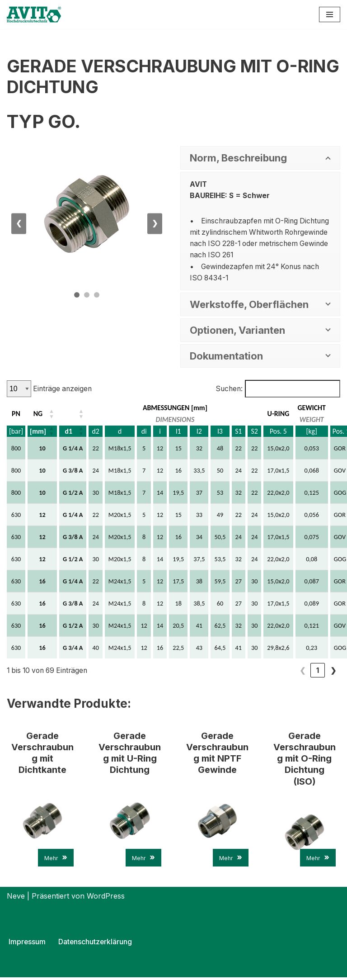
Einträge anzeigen (63, 390)
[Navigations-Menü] (330, 14)
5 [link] (287, 672)
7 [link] (318, 672)
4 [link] (272, 672)
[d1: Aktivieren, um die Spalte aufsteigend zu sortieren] (73, 415)
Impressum (27, 944)
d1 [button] (69, 433)
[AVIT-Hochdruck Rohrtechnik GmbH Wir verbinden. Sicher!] (34, 14)
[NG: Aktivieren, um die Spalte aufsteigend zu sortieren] (42, 415)
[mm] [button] (38, 433)
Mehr (56, 860)
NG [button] (38, 415)
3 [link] (256, 672)
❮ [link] (210, 672)
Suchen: (227, 390)
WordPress (106, 899)
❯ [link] (333, 672)
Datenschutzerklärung (96, 944)
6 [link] (302, 672)
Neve (16, 899)
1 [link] (225, 672)
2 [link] (241, 672)
